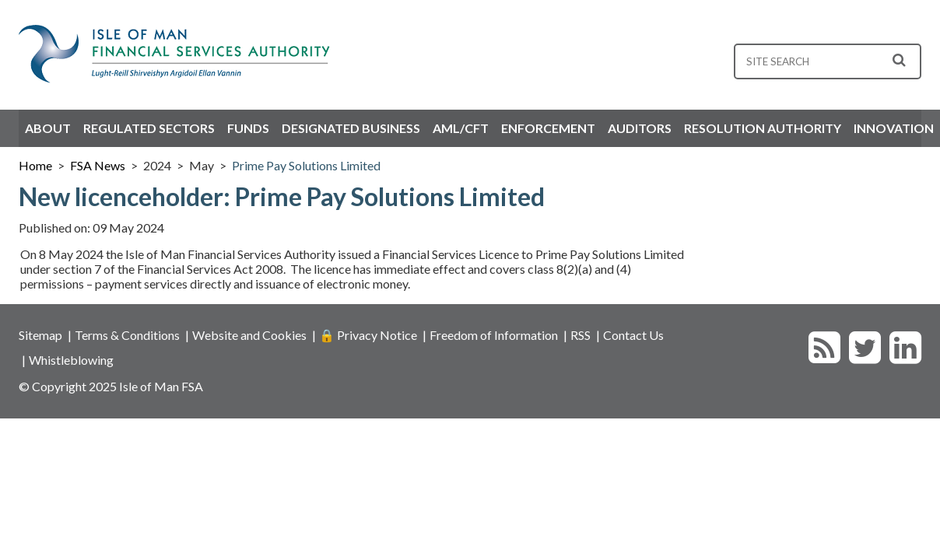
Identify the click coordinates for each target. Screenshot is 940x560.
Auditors (640, 128)
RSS (580, 335)
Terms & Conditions (127, 335)
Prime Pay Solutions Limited (306, 165)
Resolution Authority (763, 128)
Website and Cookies (249, 335)
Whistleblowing (71, 360)
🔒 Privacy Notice (368, 335)
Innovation (894, 128)
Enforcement (548, 128)
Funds (248, 128)
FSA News (98, 165)
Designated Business (351, 128)
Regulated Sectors (149, 128)
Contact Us (633, 335)
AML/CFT (461, 128)
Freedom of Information (494, 335)
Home (35, 165)
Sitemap (40, 335)
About (48, 128)
